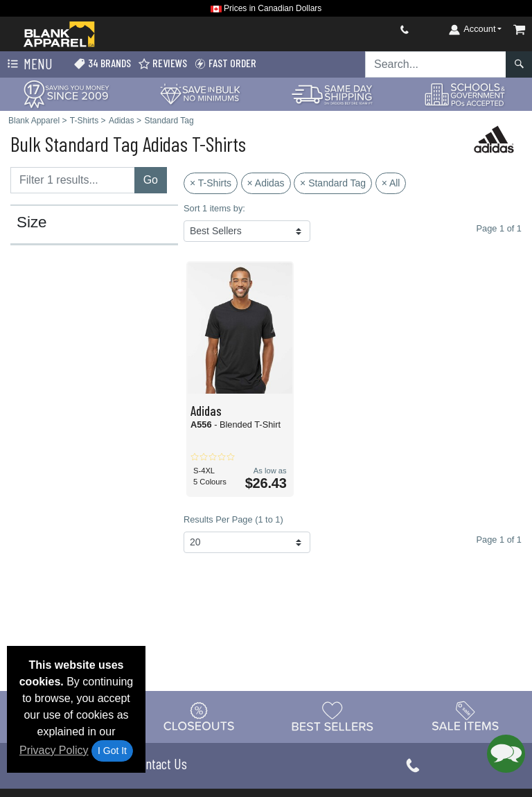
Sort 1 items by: (214, 208)
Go (151, 180)
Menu (28, 64)
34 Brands (102, 63)
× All (391, 183)
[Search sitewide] (436, 64)
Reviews (162, 63)
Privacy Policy (54, 750)
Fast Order (225, 63)
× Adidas (266, 183)
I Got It (112, 751)
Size (32, 222)
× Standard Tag (333, 183)
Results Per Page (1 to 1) (233, 519)
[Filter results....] (73, 180)
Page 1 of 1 (499, 540)
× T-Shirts (211, 183)
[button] (506, 754)
